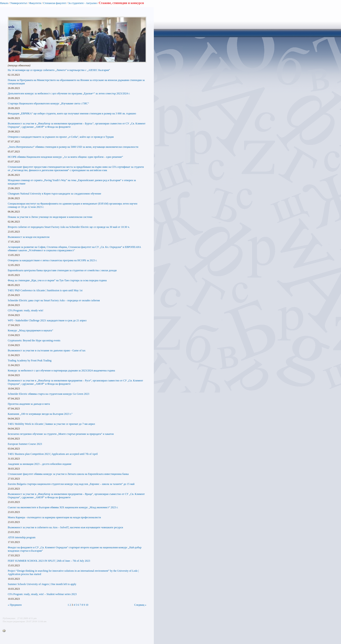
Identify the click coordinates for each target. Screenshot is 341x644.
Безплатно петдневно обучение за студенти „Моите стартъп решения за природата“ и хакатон (61, 434)
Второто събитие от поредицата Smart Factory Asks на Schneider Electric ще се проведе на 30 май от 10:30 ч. (69, 227)
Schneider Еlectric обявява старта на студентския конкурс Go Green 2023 (48, 394)
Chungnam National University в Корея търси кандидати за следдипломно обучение (54, 194)
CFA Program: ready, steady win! (26, 310)
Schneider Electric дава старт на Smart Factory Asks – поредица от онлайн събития (54, 300)
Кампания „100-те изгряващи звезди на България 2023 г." (40, 414)
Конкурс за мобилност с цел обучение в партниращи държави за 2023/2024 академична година (61, 371)
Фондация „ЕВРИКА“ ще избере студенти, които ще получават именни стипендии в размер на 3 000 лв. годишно (72, 113)
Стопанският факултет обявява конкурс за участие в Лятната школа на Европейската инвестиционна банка (68, 474)
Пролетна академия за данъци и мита (29, 404)
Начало (4, 3)
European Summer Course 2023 (25, 444)
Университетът (19, 3)
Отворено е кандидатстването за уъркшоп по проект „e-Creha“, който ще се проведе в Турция (61, 137)
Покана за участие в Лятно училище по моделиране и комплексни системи (50, 217)
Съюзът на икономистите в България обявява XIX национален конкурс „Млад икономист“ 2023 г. (63, 507)
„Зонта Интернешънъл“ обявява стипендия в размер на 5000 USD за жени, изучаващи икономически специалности (73, 147)
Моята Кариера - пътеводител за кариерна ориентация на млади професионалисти (54, 517)
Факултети (35, 3)
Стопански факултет (55, 3)
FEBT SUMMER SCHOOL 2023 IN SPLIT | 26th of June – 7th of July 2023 (49, 561)
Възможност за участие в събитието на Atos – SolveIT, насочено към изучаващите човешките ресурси (65, 527)
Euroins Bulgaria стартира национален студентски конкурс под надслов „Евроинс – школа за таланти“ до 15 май (71, 484)
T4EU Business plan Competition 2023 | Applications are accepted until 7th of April (53, 454)
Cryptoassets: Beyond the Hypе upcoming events (34, 340)
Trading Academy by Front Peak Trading (30, 360)
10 (87, 605)
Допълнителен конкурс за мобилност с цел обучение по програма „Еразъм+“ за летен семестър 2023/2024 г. (69, 93)
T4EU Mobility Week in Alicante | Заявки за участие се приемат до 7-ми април (51, 424)
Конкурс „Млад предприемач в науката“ (30, 330)
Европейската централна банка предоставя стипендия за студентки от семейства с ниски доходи (62, 270)
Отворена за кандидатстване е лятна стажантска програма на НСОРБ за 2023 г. (52, 260)
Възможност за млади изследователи (29, 237)
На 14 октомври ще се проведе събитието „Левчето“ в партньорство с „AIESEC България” (59, 70)
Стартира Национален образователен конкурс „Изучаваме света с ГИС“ (48, 103)
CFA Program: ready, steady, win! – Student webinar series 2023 (42, 594)
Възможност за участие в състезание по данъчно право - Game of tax (47, 350)
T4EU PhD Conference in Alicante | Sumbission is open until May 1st (45, 290)
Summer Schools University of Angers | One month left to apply (42, 584)
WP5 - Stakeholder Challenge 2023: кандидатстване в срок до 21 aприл (47, 320)
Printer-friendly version (5, 631)
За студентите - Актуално (82, 3)
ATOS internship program (22, 537)
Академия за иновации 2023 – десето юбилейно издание (40, 464)
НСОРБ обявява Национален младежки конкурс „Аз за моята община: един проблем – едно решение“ (65, 157)
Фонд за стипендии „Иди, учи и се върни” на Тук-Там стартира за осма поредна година (57, 280)
